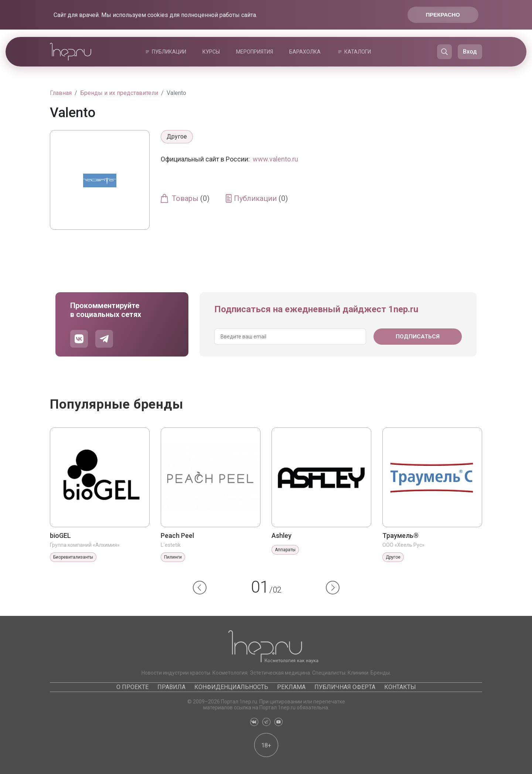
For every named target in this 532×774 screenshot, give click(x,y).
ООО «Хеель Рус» (403, 545)
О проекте (132, 687)
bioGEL (60, 536)
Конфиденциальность (231, 687)
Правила (171, 687)
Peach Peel (177, 536)
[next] (333, 588)
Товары (191, 198)
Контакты (400, 687)
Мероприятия (255, 52)
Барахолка (305, 52)
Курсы (211, 52)
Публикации (169, 52)
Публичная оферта (345, 687)
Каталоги (358, 52)
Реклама (291, 687)
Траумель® (400, 536)
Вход (470, 52)
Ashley (282, 536)
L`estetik (171, 545)
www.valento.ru (275, 159)
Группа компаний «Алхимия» (85, 545)
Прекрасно (443, 15)
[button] (200, 588)
